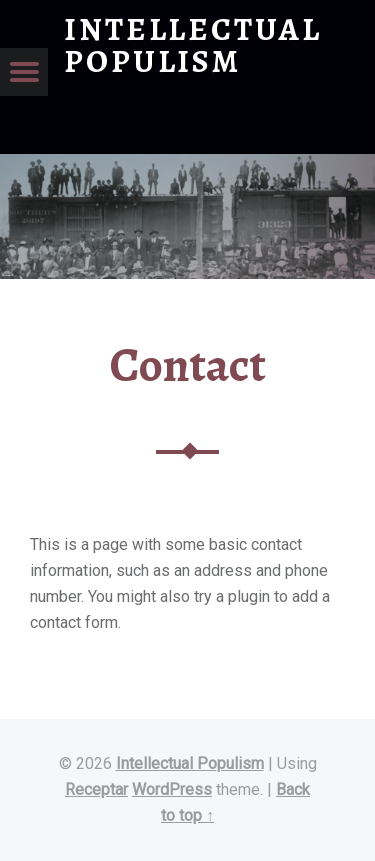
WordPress (172, 789)
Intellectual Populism (190, 763)
